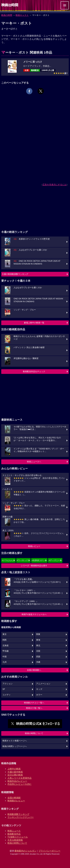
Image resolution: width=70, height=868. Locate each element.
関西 (5, 640)
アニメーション (43, 684)
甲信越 (6, 651)
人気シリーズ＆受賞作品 (19, 778)
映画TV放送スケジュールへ (34, 614)
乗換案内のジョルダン (25, 851)
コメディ (7, 695)
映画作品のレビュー (17, 781)
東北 (38, 646)
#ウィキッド (22, 560)
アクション (8, 684)
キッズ (39, 689)
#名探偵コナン (38, 560)
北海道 (6, 646)
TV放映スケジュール (18, 837)
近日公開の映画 (15, 775)
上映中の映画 (14, 769)
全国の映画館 (14, 798)
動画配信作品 (14, 834)
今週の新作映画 (15, 772)
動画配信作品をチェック (34, 371)
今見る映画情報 (15, 840)
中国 (5, 657)
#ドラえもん (7, 560)
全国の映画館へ (34, 670)
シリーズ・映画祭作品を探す (34, 566)
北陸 (38, 651)
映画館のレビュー (16, 801)
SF (4, 689)
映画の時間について (34, 733)
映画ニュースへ (34, 462)
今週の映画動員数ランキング (15, 274)
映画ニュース (14, 831)
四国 (38, 657)
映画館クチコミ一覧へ (34, 703)
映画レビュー (34, 546)
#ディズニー (54, 560)
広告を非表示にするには (55, 185)
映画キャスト (22, 15)
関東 (38, 634)
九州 (5, 662)
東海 (38, 640)
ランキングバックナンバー (21, 817)
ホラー (39, 695)
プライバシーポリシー (49, 851)
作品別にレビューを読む (19, 784)
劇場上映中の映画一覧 (34, 323)
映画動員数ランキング (18, 814)
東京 (5, 634)
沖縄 (38, 662)
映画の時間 (7, 15)
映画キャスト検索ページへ (15, 741)
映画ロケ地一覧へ (34, 708)
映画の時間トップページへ (15, 746)
